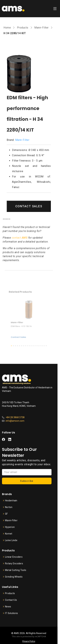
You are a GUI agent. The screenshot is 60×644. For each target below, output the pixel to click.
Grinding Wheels (14, 577)
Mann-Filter (41, 28)
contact (20, 238)
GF (6, 514)
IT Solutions (11, 613)
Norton (9, 507)
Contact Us (11, 600)
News (8, 607)
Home (7, 28)
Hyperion (10, 527)
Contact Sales (20, 335)
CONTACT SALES (29, 206)
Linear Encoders (14, 557)
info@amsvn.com (15, 421)
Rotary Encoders (14, 563)
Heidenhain (11, 501)
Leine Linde (11, 540)
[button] (14, 342)
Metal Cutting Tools (16, 570)
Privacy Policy (29, 641)
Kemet (9, 534)
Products (23, 28)
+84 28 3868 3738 (15, 417)
